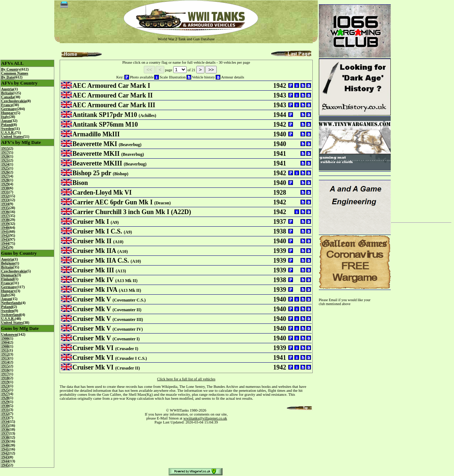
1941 (5, 232)
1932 (5, 196)
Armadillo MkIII (96, 134)
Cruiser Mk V (92, 299)
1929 (5, 184)
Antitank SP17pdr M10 (105, 115)
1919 (5, 382)
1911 (5, 350)
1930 (5, 188)
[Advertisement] (421, 109)
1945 (5, 247)
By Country (11, 69)
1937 (5, 216)
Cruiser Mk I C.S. (97, 231)
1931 (5, 192)
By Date (8, 77)
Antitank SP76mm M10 (105, 124)
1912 (5, 354)
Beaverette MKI (95, 144)
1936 (5, 212)
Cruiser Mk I (91, 222)
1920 (5, 156)
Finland (8, 279)
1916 (5, 370)
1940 (5, 228)
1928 (5, 180)
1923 (5, 386)
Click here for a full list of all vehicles (186, 379)
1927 (5, 176)
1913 (5, 358)
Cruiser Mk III (93, 270)
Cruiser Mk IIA (94, 251)
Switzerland (11, 315)
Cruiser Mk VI (93, 348)
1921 (5, 160)
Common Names (15, 73)
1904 (5, 342)
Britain (7, 93)
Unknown (9, 334)
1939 (5, 224)
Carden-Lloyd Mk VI (102, 192)
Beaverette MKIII (97, 163)
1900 (5, 338)
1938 (5, 220)
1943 (5, 239)
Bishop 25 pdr (92, 173)
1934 (5, 204)
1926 (5, 172)
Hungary (8, 113)
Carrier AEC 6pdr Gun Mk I (113, 202)
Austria (7, 89)
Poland (7, 125)
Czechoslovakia (14, 101)
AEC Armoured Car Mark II (113, 95)
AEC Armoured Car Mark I (111, 86)
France (7, 105)
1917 (5, 152)
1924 (5, 164)
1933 (5, 200)
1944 (5, 243)
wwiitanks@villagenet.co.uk (205, 418)
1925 (5, 168)
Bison (80, 183)
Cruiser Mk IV (93, 280)
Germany (9, 109)
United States (12, 137)
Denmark (9, 275)
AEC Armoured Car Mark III (114, 105)
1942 (5, 235)
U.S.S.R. (8, 133)
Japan (6, 121)
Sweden (7, 129)
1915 (5, 148)
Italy (5, 117)
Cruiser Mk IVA (95, 290)
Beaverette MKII (96, 154)
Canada (8, 97)
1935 (5, 208)
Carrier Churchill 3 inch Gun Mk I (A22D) (132, 212)
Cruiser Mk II (92, 241)
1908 (5, 346)
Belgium (8, 263)
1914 (5, 362)
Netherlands (11, 303)
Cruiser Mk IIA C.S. (101, 260)
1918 (5, 378)
